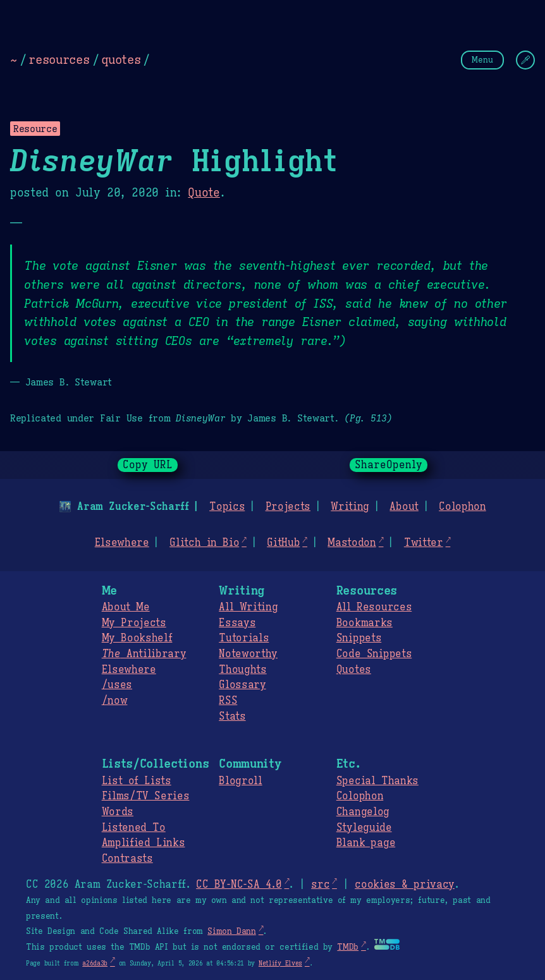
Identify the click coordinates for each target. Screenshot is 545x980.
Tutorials (244, 638)
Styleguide (364, 828)
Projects (288, 507)
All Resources (374, 607)
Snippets (359, 638)
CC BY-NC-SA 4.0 (239, 885)
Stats (232, 717)
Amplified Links (144, 843)
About (404, 507)
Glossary (242, 685)
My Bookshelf (137, 638)
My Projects (134, 623)
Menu (482, 60)
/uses (117, 685)
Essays (237, 623)
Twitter (424, 543)
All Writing (248, 607)
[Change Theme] (525, 60)
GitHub (283, 543)
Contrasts (127, 859)
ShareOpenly (389, 465)
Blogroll (240, 781)
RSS (228, 701)
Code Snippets (374, 654)
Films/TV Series (146, 796)
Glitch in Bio (204, 543)
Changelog (363, 812)
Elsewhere (122, 543)
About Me (126, 607)
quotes (121, 59)
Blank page (366, 843)
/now (115, 701)
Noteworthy (248, 654)
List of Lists (137, 781)
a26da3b (95, 963)
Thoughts (242, 670)
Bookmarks (364, 623)
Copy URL (148, 465)
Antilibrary (144, 654)
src (320, 885)
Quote (204, 193)
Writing (350, 507)
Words (118, 812)
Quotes (354, 670)
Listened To (134, 828)
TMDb (348, 947)
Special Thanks (377, 781)
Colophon (462, 507)
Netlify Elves (280, 963)
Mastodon (352, 543)
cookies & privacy (405, 885)
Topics (227, 507)
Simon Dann (231, 931)
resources (59, 59)
